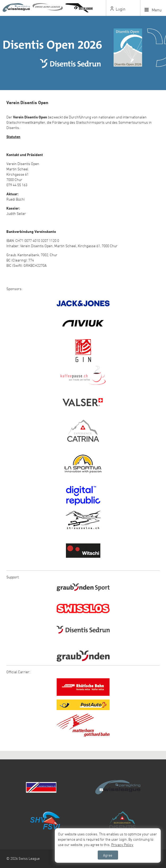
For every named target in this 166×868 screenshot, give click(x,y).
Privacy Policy (122, 845)
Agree (108, 855)
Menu (153, 10)
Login (118, 9)
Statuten (13, 137)
